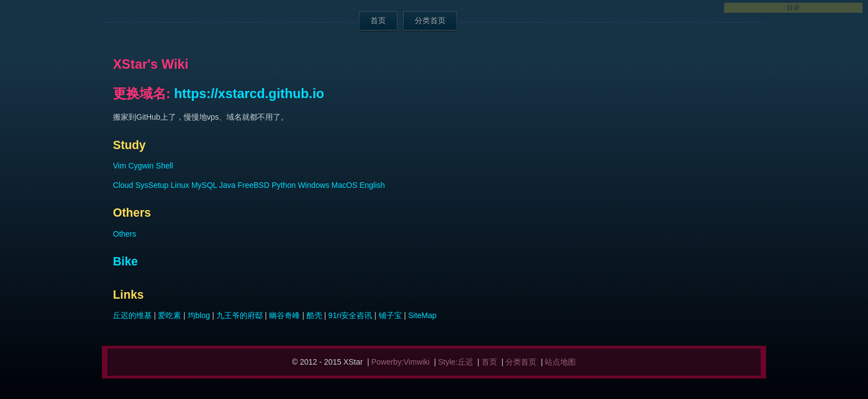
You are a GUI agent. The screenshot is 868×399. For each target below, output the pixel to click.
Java (228, 185)
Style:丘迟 (456, 362)
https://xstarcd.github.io (249, 93)
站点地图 (560, 362)
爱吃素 (169, 315)
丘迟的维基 (132, 315)
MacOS (345, 185)
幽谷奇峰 (285, 315)
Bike (125, 262)
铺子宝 (390, 315)
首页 (378, 21)
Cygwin (141, 166)
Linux (180, 185)
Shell (165, 166)
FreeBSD (254, 185)
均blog (199, 315)
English (372, 185)
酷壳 (314, 315)
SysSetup (152, 185)
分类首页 (430, 21)
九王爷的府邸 (240, 315)
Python (284, 185)
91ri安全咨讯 (350, 315)
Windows (314, 185)
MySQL (204, 185)
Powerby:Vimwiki (401, 362)
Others (125, 234)
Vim (120, 166)
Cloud (123, 185)
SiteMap (422, 315)
